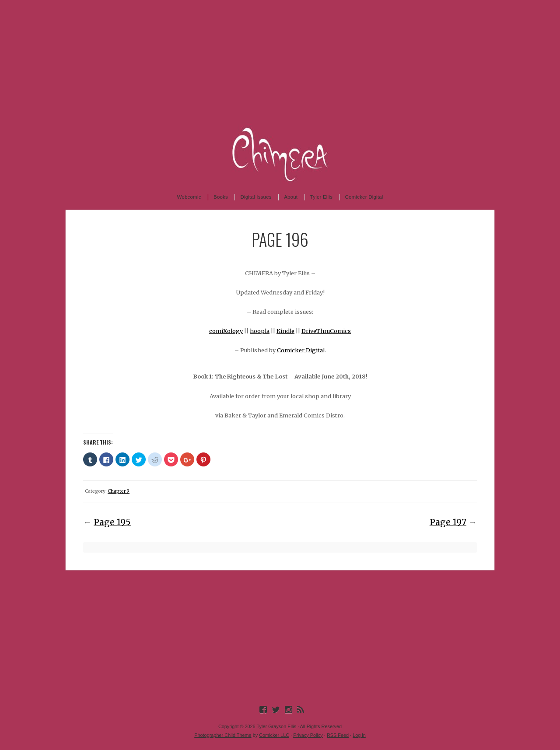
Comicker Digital (364, 197)
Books (221, 197)
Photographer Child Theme (223, 735)
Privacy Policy (308, 735)
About (291, 197)
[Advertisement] (280, 61)
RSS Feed (338, 735)
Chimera (280, 153)
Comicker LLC (274, 735)
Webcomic (189, 197)
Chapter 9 (119, 491)
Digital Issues (256, 197)
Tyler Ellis (321, 197)
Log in (359, 735)
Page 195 (112, 522)
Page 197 (448, 522)
